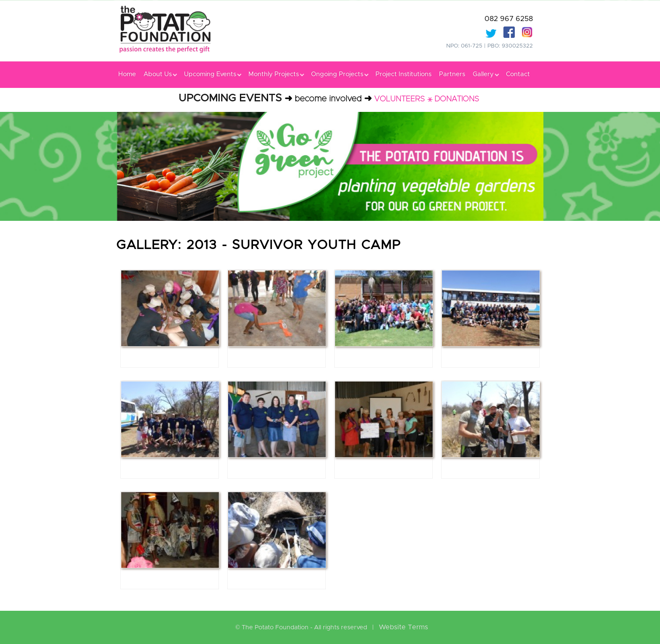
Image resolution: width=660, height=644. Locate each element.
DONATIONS (457, 99)
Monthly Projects (276, 74)
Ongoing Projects (339, 74)
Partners (452, 74)
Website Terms (403, 627)
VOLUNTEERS (399, 99)
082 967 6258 (509, 19)
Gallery (486, 74)
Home (127, 74)
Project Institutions (403, 74)
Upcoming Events (212, 74)
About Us (160, 74)
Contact (518, 74)
